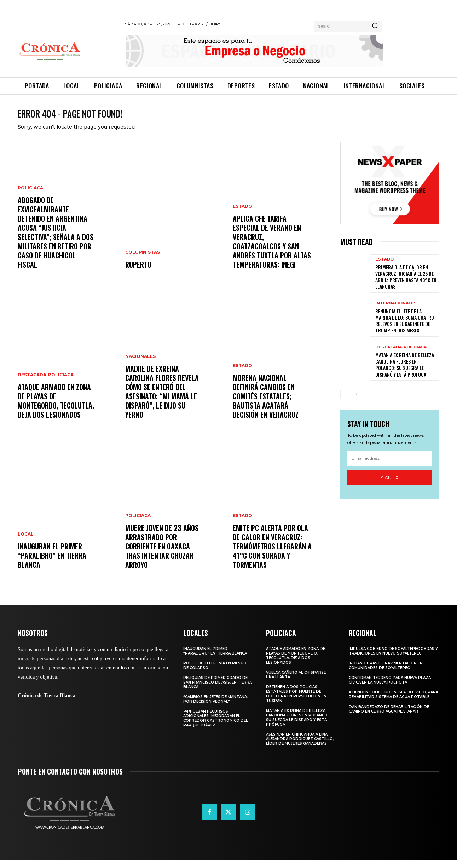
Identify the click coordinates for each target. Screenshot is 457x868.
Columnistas (143, 261)
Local (26, 542)
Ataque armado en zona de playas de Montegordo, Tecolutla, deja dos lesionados (56, 409)
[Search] (375, 26)
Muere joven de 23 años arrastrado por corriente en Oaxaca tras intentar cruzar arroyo (162, 554)
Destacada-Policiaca (46, 383)
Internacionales (396, 311)
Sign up (390, 486)
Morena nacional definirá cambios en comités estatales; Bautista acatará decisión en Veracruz (266, 404)
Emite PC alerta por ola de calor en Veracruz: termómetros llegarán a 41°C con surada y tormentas (272, 554)
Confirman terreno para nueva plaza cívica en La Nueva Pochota (390, 688)
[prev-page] (345, 402)
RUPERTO (138, 273)
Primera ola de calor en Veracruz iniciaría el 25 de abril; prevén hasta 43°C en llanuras (406, 285)
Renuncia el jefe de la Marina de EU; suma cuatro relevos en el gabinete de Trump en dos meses (405, 329)
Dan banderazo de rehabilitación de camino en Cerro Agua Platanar (389, 717)
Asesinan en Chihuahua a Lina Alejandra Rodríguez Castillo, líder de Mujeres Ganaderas (300, 747)
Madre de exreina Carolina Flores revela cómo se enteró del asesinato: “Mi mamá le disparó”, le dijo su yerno (162, 400)
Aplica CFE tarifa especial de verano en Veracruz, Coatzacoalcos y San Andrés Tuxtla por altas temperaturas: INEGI (272, 250)
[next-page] (356, 402)
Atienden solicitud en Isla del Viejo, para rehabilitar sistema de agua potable (394, 703)
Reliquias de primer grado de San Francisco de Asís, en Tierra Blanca (218, 690)
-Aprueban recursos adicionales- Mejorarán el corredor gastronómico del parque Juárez (216, 726)
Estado (242, 215)
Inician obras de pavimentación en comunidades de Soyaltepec (386, 674)
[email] (390, 467)
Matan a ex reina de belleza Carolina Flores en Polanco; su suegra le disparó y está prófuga (405, 373)
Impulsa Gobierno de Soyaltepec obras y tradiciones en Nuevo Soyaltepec (393, 659)
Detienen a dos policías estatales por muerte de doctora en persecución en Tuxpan (296, 702)
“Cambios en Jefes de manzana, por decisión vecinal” (215, 707)
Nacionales (140, 365)
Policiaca (30, 196)
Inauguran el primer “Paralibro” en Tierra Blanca (52, 564)
